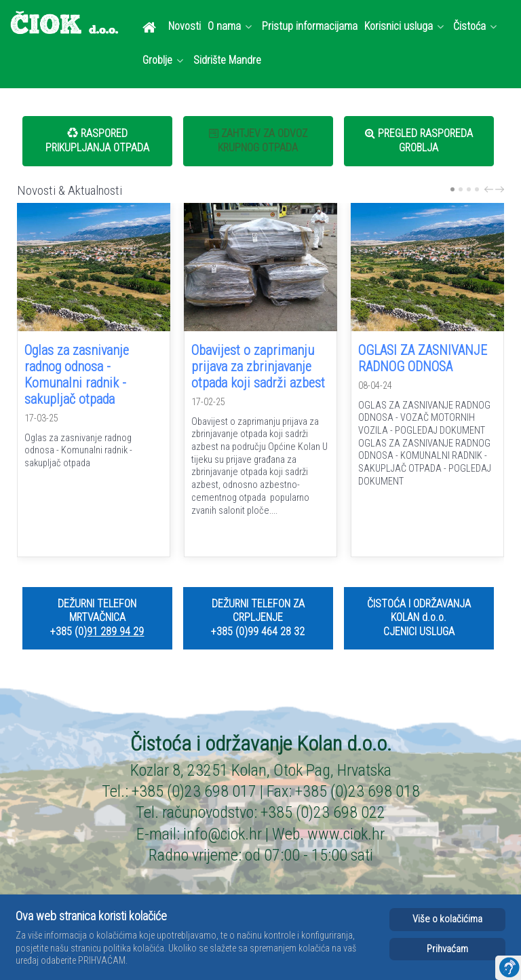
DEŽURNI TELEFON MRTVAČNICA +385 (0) (93, 618)
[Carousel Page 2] (461, 189)
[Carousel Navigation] (493, 190)
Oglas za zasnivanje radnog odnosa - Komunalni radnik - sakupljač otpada (77, 375)
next (501, 189)
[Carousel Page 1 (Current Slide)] (452, 189)
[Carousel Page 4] (477, 189)
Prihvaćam (447, 949)
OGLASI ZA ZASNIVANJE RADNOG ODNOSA (423, 358)
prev (490, 189)
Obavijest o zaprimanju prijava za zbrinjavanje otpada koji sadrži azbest (258, 366)
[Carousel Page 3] (469, 189)
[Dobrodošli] (152, 27)
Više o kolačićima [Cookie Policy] (447, 919)
